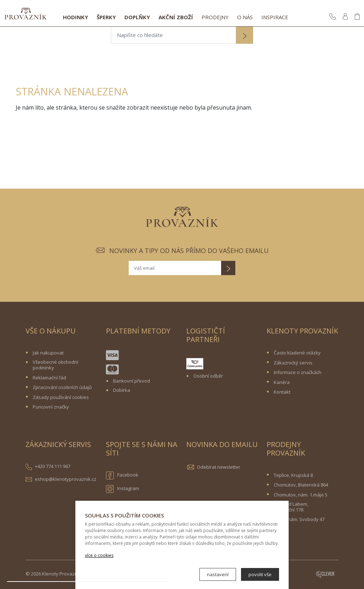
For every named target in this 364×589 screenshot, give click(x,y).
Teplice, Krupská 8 (293, 475)
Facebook (122, 475)
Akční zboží (176, 17)
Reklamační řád (49, 378)
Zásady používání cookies (61, 397)
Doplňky (137, 17)
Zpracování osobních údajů (62, 387)
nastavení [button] (218, 574)
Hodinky (76, 17)
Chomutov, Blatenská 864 (301, 485)
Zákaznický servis (293, 363)
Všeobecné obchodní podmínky (55, 365)
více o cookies (99, 555)
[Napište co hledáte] (173, 35)
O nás (245, 17)
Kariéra (282, 382)
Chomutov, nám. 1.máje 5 (301, 495)
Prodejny (215, 17)
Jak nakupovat (48, 353)
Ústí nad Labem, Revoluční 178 (291, 507)
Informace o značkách (298, 372)
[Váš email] (175, 268)
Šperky (106, 17)
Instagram (122, 489)
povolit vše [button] (260, 574)
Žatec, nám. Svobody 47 (299, 519)
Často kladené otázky (297, 353)
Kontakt (282, 392)
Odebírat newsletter (219, 467)
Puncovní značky (51, 407)
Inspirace (275, 17)
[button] (245, 36)
